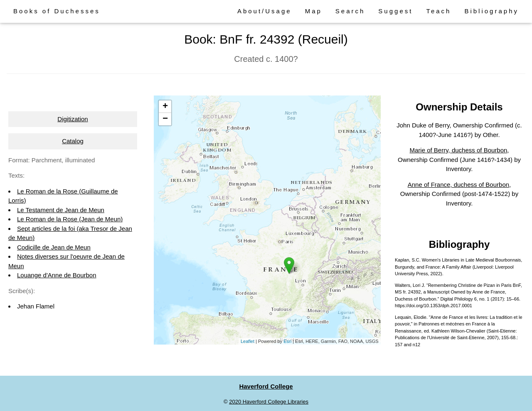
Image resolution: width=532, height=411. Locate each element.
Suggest (395, 11)
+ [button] (165, 107)
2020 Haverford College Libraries (269, 402)
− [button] (165, 119)
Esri (287, 341)
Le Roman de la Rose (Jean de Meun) (70, 219)
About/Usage (265, 11)
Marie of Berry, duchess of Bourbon (459, 150)
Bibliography (491, 11)
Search (350, 11)
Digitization (73, 119)
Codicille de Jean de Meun (54, 247)
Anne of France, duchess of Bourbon (458, 185)
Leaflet (248, 341)
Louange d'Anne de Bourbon (57, 275)
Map (314, 11)
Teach (438, 11)
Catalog (73, 141)
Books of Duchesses (57, 11)
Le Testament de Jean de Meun (61, 210)
